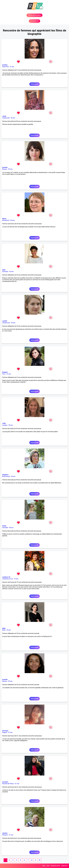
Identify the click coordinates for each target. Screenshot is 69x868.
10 (39, 860)
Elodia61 (5, 372)
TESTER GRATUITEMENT (35, 15)
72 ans (16, 579)
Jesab (4, 116)
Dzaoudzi (5, 272)
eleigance (5, 475)
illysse (4, 219)
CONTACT (64, 866)
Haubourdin (6, 118)
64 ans (12, 220)
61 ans (10, 732)
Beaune (5, 169)
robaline (5, 833)
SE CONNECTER (34, 21)
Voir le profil (34, 84)
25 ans (13, 323)
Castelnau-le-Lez (8, 579)
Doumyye (5, 731)
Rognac (5, 732)
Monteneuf (6, 220)
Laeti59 (5, 321)
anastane (5, 782)
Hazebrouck (6, 323)
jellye (4, 628)
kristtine (5, 65)
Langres (5, 425)
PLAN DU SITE (55, 866)
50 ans (13, 118)
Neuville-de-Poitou (8, 784)
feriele (4, 526)
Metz (4, 630)
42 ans (11, 272)
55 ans (11, 425)
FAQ (44, 866)
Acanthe (5, 679)
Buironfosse (6, 476)
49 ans (13, 476)
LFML (4, 423)
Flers (4, 374)
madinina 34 (6, 577)
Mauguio (5, 835)
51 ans (12, 67)
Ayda (4, 270)
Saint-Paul (5, 67)
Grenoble (5, 528)
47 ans (9, 374)
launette (5, 167)
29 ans (9, 630)
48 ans (11, 528)
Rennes (5, 681)
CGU (48, 866)
